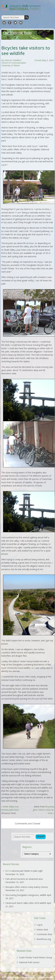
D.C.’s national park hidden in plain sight (24, 871)
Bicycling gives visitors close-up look (43, 810)
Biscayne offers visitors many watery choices (27, 887)
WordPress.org (44, 939)
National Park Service (29, 962)
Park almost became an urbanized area (24, 879)
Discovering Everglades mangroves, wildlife (26, 895)
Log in (40, 925)
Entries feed (42, 930)
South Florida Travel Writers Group (36, 957)
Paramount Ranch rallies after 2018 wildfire (26, 903)
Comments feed (44, 934)
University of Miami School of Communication (31, 977)
